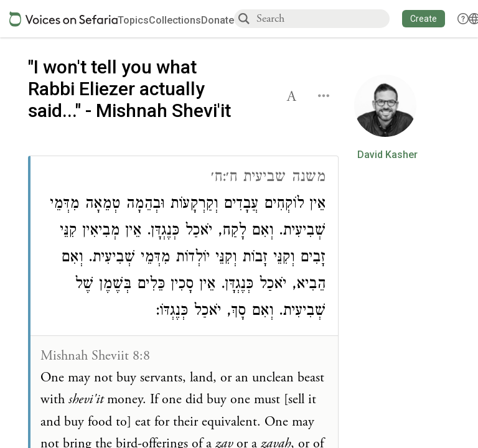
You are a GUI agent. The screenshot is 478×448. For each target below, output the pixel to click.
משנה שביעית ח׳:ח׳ (268, 178)
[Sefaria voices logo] (63, 19)
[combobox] (322, 18)
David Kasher (387, 155)
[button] (424, 19)
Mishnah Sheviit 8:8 (95, 356)
